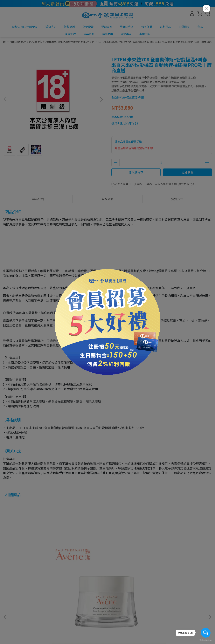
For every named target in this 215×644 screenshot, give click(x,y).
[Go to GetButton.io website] (206, 640)
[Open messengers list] (206, 633)
